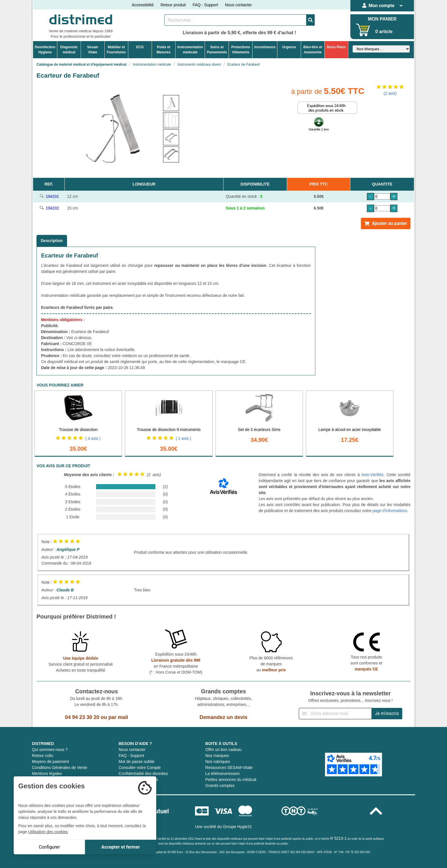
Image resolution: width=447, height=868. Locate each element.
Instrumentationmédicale (190, 50)
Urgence (289, 47)
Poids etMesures (163, 50)
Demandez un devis (223, 717)
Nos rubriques (218, 762)
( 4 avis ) (93, 438)
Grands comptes (220, 786)
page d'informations (390, 511)
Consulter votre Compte (140, 768)
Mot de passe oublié (136, 762)
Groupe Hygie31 (237, 827)
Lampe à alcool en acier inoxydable (350, 430)
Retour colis (42, 756)
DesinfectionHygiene (45, 50)
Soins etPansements (217, 50)
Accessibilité (143, 5)
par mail (118, 717)
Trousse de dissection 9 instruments (169, 430)
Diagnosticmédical (69, 50)
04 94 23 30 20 (82, 717)
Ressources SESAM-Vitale (229, 768)
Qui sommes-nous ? (50, 750)
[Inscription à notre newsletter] (335, 714)
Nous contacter (238, 5)
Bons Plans (336, 47)
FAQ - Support (205, 5)
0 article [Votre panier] (384, 32)
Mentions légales (47, 774)
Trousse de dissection (78, 430)
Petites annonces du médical (231, 780)
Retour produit (173, 5)
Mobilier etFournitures (116, 50)
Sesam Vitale (93, 50)
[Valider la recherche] (310, 20)
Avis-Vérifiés (373, 475)
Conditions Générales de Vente (60, 768)
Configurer (49, 847)
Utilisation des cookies (48, 832)
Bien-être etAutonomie (313, 50)
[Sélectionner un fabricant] (381, 49)
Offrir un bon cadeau (223, 750)
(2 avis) (390, 93)
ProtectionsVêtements (241, 50)
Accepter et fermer (120, 847)
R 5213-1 (338, 838)
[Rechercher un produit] (235, 20)
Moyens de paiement (50, 762)
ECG (140, 47)
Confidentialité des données (143, 774)
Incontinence (265, 47)
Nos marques (217, 756)
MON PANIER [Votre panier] (382, 19)
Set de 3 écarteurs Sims (259, 430)
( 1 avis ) (183, 438)
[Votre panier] (363, 30)
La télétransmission (223, 774)
